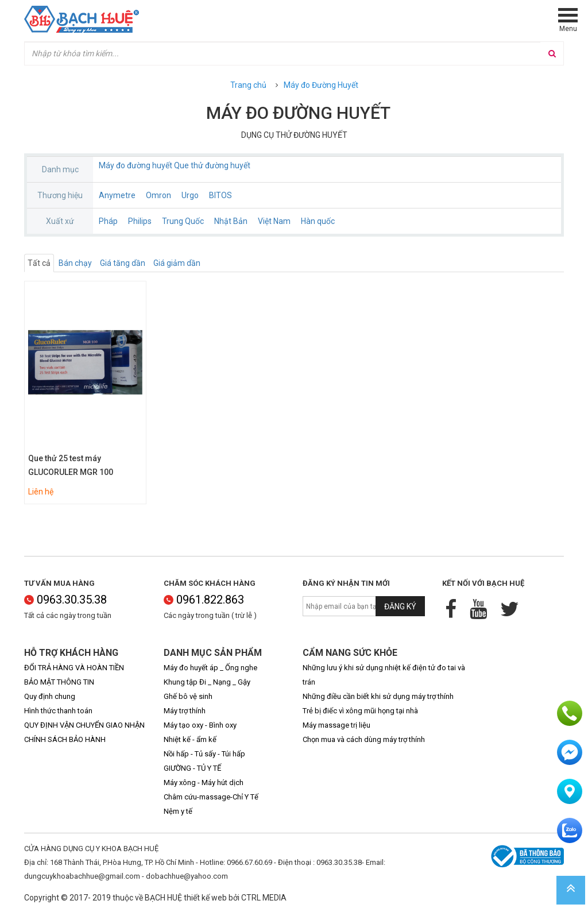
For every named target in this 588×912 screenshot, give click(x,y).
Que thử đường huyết (212, 165)
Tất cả (39, 263)
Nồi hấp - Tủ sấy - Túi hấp (204, 754)
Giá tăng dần (123, 263)
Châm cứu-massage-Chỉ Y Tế (211, 797)
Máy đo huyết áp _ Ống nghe (210, 668)
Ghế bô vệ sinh (188, 696)
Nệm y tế (178, 811)
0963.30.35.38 (65, 600)
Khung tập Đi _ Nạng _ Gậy (207, 682)
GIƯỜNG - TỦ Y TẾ (192, 768)
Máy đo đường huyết (136, 165)
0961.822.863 (204, 600)
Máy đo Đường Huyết (321, 85)
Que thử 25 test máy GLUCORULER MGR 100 (71, 465)
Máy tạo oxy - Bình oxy (200, 725)
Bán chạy (75, 263)
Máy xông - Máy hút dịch (204, 782)
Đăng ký (400, 606)
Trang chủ (248, 85)
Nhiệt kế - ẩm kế (190, 739)
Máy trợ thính (185, 711)
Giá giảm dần (177, 263)
